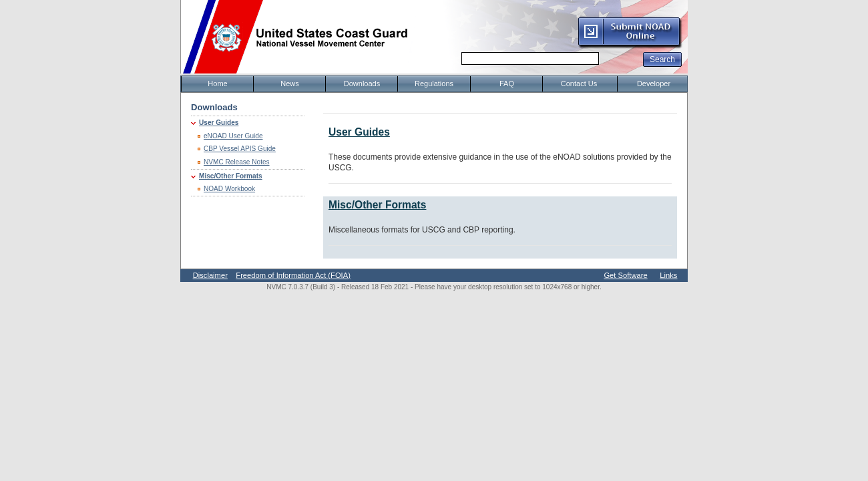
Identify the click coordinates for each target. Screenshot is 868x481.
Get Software (625, 275)
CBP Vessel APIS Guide (240, 149)
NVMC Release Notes (237, 162)
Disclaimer (210, 275)
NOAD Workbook (229, 189)
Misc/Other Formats (231, 176)
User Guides (219, 123)
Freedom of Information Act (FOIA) (293, 275)
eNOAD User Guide (233, 136)
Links (668, 275)
